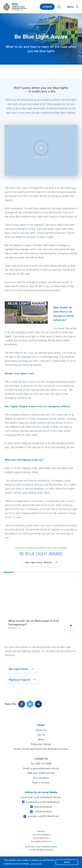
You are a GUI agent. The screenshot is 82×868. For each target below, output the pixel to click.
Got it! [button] (67, 862)
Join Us (41, 735)
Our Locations (41, 778)
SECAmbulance (44, 812)
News (41, 740)
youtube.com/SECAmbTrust (43, 816)
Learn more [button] (36, 864)
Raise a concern (41, 783)
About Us (41, 730)
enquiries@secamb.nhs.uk (45, 769)
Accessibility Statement (41, 841)
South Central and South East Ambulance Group (41, 749)
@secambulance (43, 807)
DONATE (47, 7)
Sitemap (41, 831)
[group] (41, 606)
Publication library (41, 744)
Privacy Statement (41, 838)
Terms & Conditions (41, 835)
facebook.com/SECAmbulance (43, 802)
